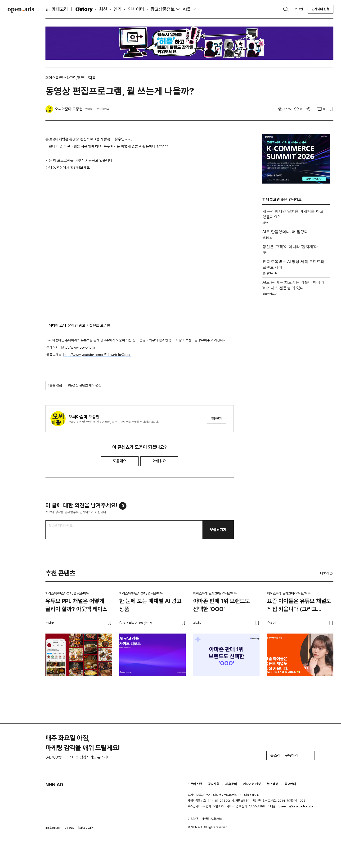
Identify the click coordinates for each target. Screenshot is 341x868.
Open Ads (21, 9)
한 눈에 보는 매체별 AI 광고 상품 (150, 605)
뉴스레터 (273, 784)
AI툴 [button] (187, 9)
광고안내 (290, 784)
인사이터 (136, 9)
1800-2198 (257, 806)
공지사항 (214, 784)
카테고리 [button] (57, 9)
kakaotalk (86, 828)
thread (70, 828)
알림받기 (216, 419)
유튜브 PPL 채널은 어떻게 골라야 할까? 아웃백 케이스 (76, 605)
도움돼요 (120, 461)
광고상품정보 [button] (162, 9)
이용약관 (193, 819)
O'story (84, 9)
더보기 (327, 573)
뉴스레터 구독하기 (290, 755)
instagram (53, 828)
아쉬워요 (159, 461)
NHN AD (54, 785)
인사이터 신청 (321, 9)
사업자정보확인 (239, 801)
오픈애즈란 (195, 784)
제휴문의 (231, 784)
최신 (103, 9)
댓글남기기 (218, 530)
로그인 (299, 9)
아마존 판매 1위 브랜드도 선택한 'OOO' (222, 605)
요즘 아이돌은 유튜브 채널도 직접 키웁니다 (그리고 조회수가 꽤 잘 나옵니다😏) (299, 606)
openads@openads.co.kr (295, 806)
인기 (117, 9)
